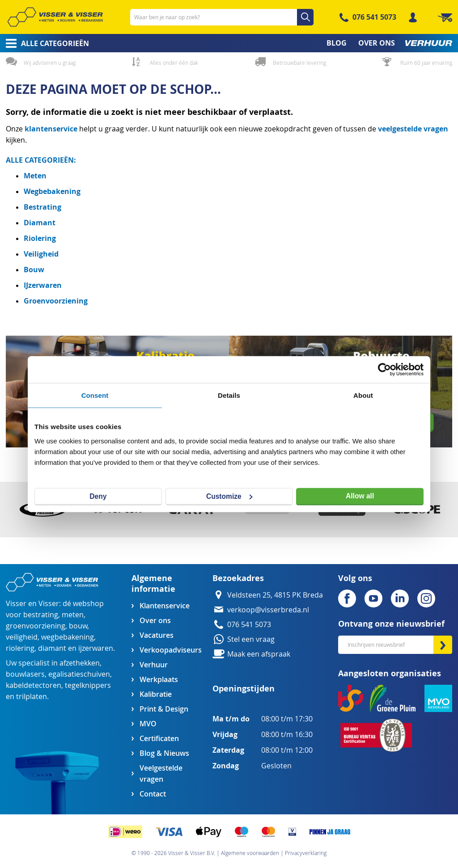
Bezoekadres (238, 578)
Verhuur (154, 665)
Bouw (34, 270)
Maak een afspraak (259, 654)
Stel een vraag (251, 639)
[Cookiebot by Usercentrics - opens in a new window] (384, 370)
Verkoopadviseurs (170, 650)
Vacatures (157, 635)
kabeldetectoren (34, 685)
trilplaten (32, 697)
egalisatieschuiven (79, 674)
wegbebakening (68, 637)
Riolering (40, 238)
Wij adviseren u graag (50, 63)
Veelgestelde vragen (161, 774)
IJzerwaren (43, 285)
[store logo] (55, 17)
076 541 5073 (374, 17)
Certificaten (159, 739)
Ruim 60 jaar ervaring (426, 63)
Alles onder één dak (174, 63)
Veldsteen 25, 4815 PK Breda (275, 595)
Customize (229, 496)
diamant (52, 648)
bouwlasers (25, 674)
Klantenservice (165, 606)
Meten (35, 176)
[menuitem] (45, 43)
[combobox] (222, 17)
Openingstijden (244, 689)
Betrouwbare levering (299, 63)
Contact (153, 794)
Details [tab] (229, 395)
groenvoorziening (36, 626)
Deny (98, 496)
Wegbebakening (52, 191)
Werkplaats (159, 680)
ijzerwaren (96, 648)
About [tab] (363, 395)
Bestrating (42, 207)
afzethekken (80, 663)
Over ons (155, 621)
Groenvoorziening (56, 301)
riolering (20, 648)
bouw (78, 626)
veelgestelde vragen (413, 129)
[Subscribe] (443, 645)
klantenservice (52, 129)
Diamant (40, 223)
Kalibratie (156, 694)
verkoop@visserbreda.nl (268, 610)
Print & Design (164, 709)
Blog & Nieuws (164, 753)
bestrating (41, 615)
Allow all (360, 496)
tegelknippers (88, 685)
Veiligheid (41, 254)
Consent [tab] (95, 395)
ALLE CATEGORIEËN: (41, 160)
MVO (148, 724)
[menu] (229, 43)
